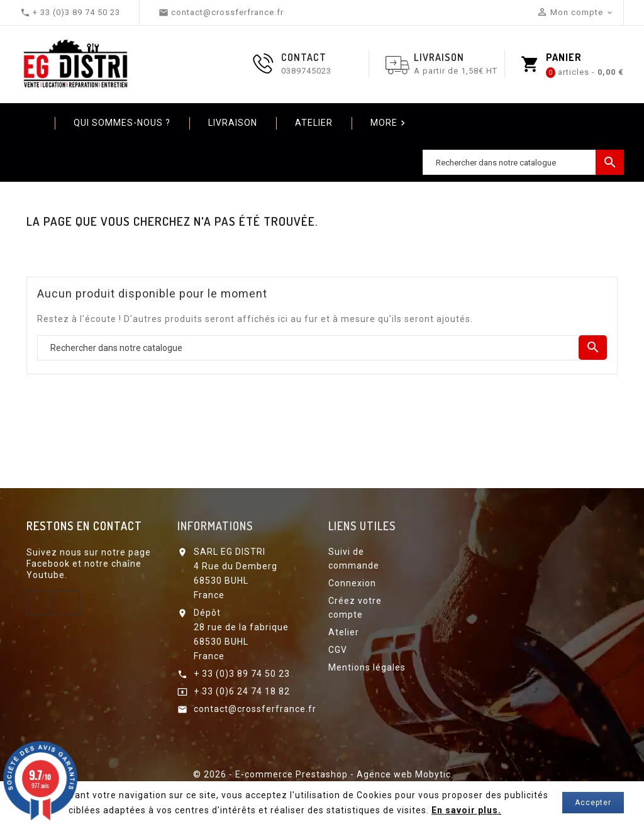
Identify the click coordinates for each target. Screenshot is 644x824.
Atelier (314, 123)
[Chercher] (523, 162)
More (389, 123)
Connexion (352, 583)
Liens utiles (362, 526)
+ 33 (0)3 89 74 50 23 (242, 674)
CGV (338, 650)
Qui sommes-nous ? (122, 123)
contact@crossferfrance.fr (255, 709)
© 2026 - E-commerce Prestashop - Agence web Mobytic (322, 774)
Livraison (233, 123)
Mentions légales (367, 667)
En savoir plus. (466, 810)
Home (33, 123)
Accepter (593, 803)
